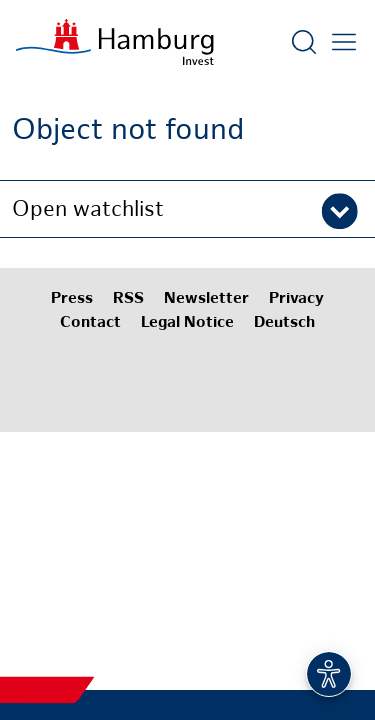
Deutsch (284, 323)
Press (72, 299)
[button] (187, 209)
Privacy (296, 299)
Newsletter (206, 299)
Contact (90, 323)
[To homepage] (115, 42)
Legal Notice (187, 323)
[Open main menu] (344, 42)
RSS (128, 299)
